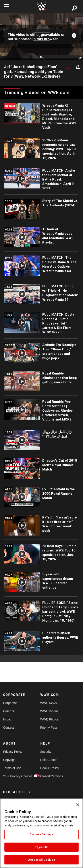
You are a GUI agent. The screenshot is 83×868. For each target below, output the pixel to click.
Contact (8, 728)
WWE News (49, 703)
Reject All (41, 847)
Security (46, 752)
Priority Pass (49, 728)
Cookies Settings (41, 834)
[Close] (78, 805)
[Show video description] (68, 67)
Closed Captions (50, 776)
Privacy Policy (12, 752)
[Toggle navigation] (6, 7)
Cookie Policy (50, 768)
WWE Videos (49, 711)
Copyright (10, 760)
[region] (41, 833)
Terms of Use (12, 768)
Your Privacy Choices (12, 776)
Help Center (49, 760)
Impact (8, 719)
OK (41, 36)
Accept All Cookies (41, 860)
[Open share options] (78, 67)
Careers (9, 711)
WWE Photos (49, 719)
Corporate (10, 703)
